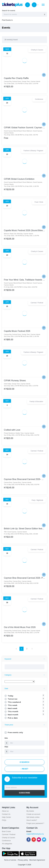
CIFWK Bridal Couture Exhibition (19, 179)
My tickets (30, 811)
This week (12, 705)
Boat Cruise (6, 831)
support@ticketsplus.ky (35, 834)
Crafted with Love (12, 430)
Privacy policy (23, 860)
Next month (13, 715)
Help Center (6, 817)
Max (6, 747)
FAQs (4, 820)
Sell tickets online (33, 817)
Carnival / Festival (9, 834)
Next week (12, 708)
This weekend (14, 702)
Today (10, 696)
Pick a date (13, 718)
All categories (7, 844)
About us (5, 811)
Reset (24, 769)
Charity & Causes (8, 838)
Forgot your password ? (35, 823)
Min (6, 738)
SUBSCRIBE (25, 793)
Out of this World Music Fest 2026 (20, 627)
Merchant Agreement (37, 860)
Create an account (33, 814)
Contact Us (6, 814)
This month (13, 712)
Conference (6, 841)
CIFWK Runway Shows (15, 380)
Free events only (15, 732)
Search (25, 762)
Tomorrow (13, 699)
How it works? (32, 820)
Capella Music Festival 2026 (17, 331)
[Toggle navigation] (43, 5)
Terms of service (10, 860)
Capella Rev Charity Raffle (16, 78)
